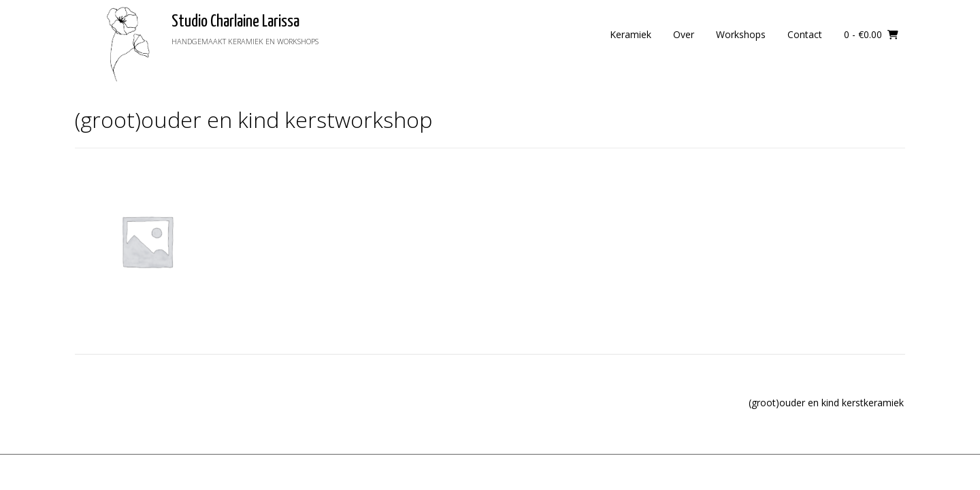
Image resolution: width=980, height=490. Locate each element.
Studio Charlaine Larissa (235, 22)
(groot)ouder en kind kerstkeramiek (826, 403)
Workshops (741, 34)
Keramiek (631, 34)
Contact (805, 34)
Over (684, 34)
